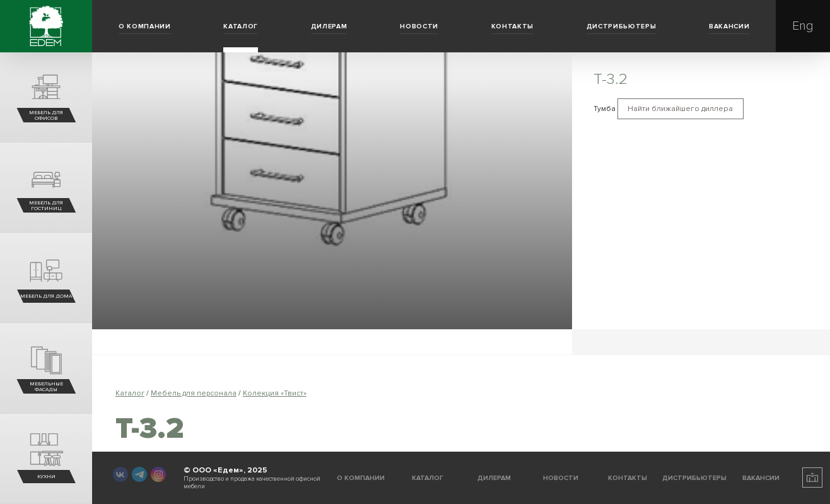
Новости (419, 26)
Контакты (512, 26)
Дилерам (329, 26)
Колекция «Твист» (275, 393)
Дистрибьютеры (622, 26)
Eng (803, 26)
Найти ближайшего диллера (680, 109)
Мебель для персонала (194, 393)
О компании (145, 26)
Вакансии (729, 26)
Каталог (241, 26)
